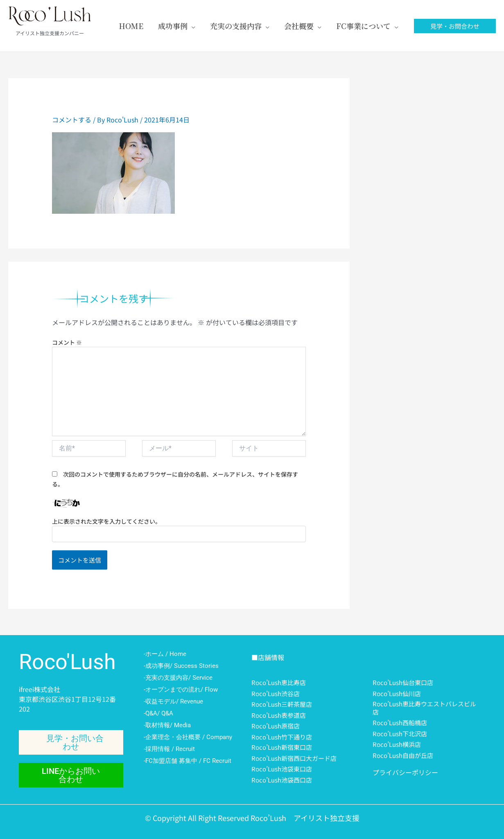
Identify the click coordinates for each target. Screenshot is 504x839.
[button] (455, 26)
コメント (67, 342)
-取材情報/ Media (167, 725)
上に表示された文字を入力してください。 (106, 521)
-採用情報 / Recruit (169, 749)
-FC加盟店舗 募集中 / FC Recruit (188, 761)
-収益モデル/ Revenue (173, 701)
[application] (191, 26)
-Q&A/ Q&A (158, 713)
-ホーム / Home (165, 654)
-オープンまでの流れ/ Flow (181, 690)
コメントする (72, 120)
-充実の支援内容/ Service (178, 678)
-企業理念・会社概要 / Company (188, 737)
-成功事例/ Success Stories (181, 666)
